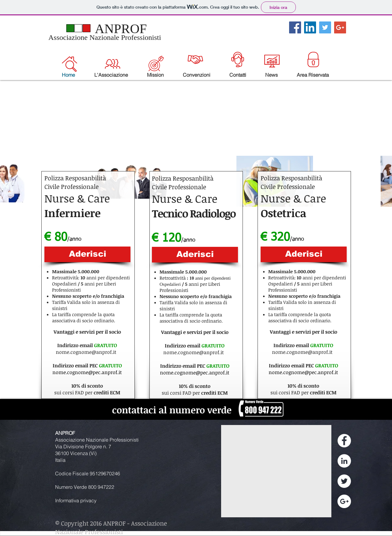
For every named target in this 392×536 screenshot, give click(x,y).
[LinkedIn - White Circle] (344, 461)
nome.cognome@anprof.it (86, 352)
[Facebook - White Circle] (344, 441)
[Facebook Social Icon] (295, 27)
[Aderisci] (87, 254)
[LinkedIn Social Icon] (310, 27)
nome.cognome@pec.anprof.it (87, 372)
